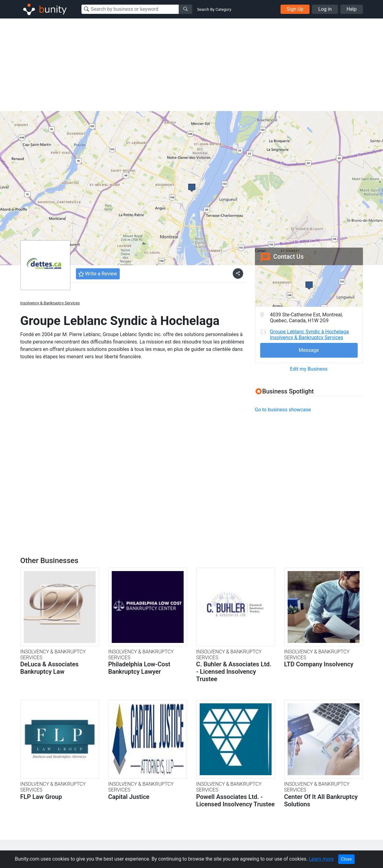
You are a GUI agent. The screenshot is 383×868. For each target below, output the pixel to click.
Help (352, 9)
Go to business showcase (283, 410)
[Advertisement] (192, 65)
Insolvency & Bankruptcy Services (50, 303)
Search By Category (214, 9)
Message (309, 350)
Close (346, 859)
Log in (325, 9)
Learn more (321, 859)
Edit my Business (309, 369)
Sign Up (295, 9)
